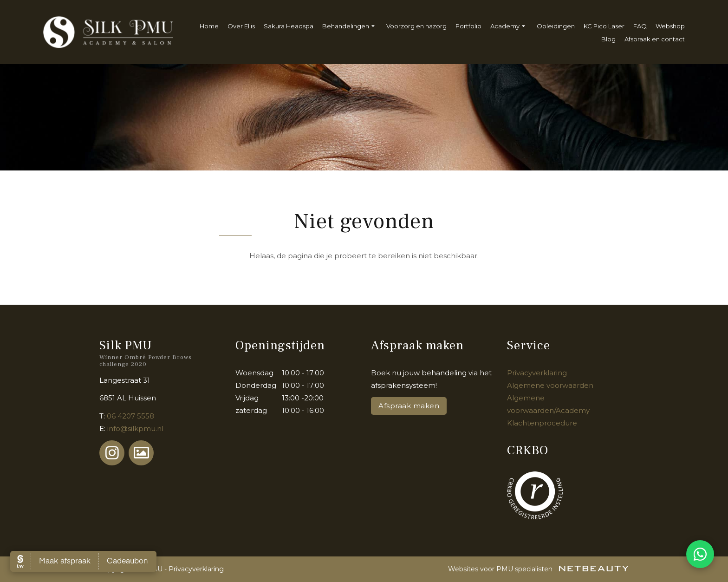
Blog (608, 39)
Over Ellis (241, 26)
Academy (509, 26)
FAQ (640, 26)
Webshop (670, 26)
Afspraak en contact (655, 39)
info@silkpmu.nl (135, 428)
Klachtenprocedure (542, 423)
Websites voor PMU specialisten (538, 569)
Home (209, 26)
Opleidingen (556, 26)
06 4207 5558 (130, 416)
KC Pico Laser (604, 26)
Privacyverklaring (537, 373)
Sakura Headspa (289, 26)
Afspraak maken (409, 406)
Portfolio (468, 26)
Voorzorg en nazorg (416, 26)
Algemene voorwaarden (550, 385)
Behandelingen (350, 26)
